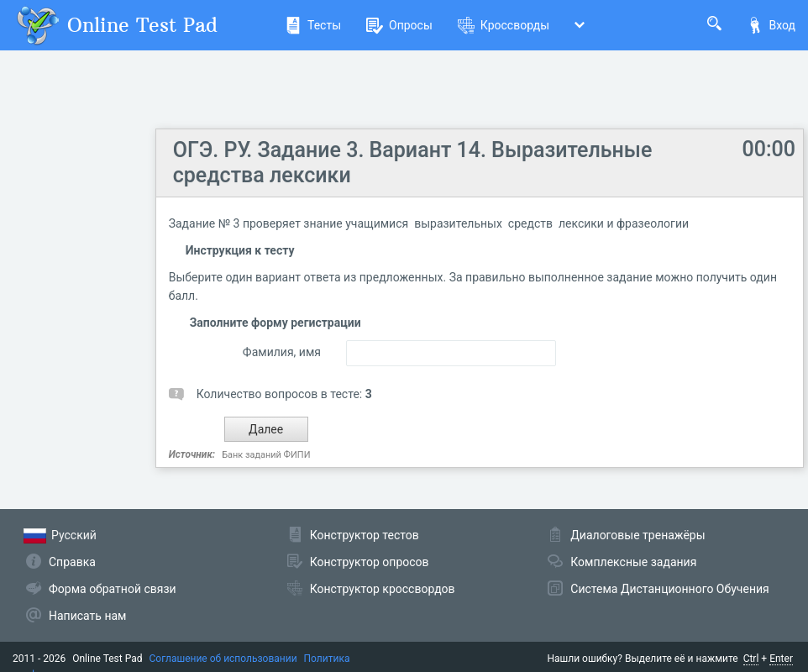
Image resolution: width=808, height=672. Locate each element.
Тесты (313, 25)
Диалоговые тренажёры (637, 535)
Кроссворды (504, 25)
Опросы (399, 25)
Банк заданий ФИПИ (266, 455)
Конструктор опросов (370, 562)
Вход (771, 25)
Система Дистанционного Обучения (669, 589)
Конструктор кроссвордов (383, 589)
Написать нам (87, 616)
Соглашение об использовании (223, 659)
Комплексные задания (633, 562)
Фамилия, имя (282, 352)
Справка (72, 562)
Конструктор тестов (365, 535)
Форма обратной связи (113, 589)
